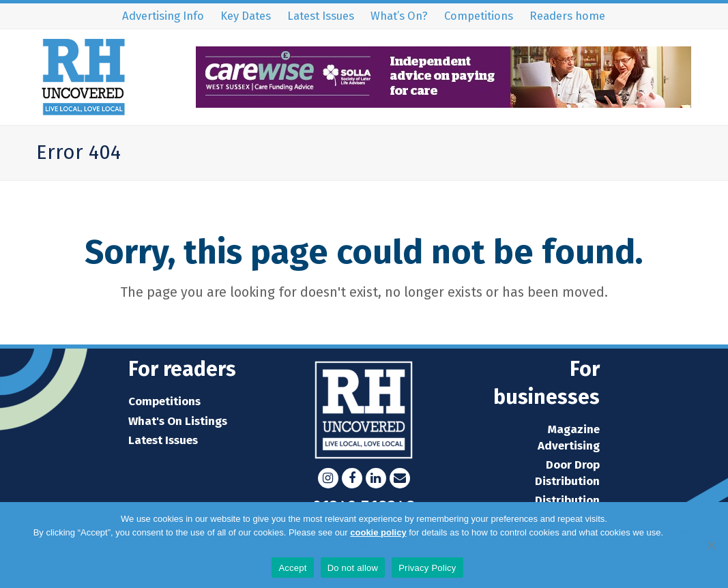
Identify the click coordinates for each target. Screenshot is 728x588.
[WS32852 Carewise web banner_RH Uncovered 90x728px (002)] (444, 103)
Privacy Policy (427, 568)
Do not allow (353, 568)
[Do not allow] (711, 545)
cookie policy (378, 532)
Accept (292, 568)
